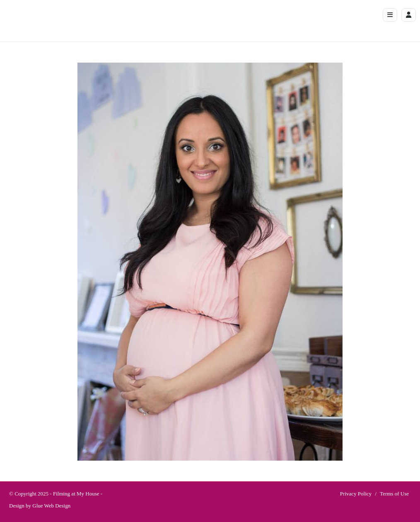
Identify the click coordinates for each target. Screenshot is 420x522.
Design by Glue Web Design (40, 506)
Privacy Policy (356, 494)
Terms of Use (394, 494)
